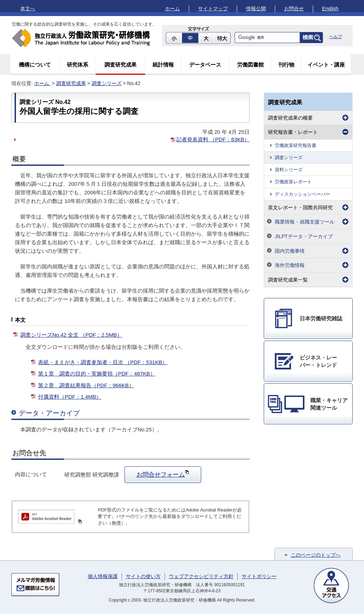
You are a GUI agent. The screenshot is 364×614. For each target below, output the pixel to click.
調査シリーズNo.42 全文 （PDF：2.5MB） (71, 335)
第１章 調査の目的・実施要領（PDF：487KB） (97, 374)
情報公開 (256, 9)
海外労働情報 (290, 265)
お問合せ (294, 9)
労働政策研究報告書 (296, 145)
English (330, 9)
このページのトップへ (316, 555)
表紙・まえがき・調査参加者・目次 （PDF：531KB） (103, 362)
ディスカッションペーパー (303, 194)
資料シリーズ (289, 170)
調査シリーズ (107, 83)
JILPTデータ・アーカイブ (304, 236)
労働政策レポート (293, 182)
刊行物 (286, 65)
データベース (205, 65)
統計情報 (163, 65)
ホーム (172, 9)
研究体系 (77, 65)
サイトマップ (213, 9)
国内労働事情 (290, 251)
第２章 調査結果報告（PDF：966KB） (86, 385)
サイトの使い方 (143, 576)
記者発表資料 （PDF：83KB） (213, 139)
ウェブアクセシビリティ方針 (201, 576)
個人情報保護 (103, 576)
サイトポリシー (259, 576)
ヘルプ (336, 37)
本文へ (28, 9)
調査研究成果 (121, 65)
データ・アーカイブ (49, 413)
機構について (35, 65)
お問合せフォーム (163, 474)
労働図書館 (250, 65)
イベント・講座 (326, 65)
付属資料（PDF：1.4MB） (70, 397)
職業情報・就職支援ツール (305, 222)
